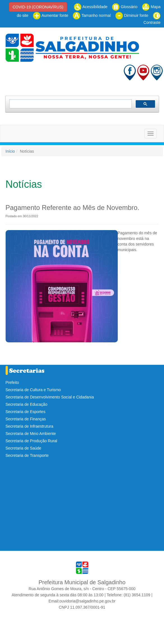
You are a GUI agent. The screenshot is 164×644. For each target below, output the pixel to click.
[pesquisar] (70, 104)
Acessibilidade (91, 7)
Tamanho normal (92, 15)
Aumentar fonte (51, 15)
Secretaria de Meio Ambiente (31, 434)
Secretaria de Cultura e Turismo (33, 390)
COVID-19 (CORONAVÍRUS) (38, 7)
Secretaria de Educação (26, 404)
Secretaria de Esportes (26, 412)
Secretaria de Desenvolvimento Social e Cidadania (50, 397)
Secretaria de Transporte (27, 455)
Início (10, 151)
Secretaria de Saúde (24, 448)
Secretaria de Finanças (26, 419)
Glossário (125, 7)
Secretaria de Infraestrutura (29, 426)
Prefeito (12, 382)
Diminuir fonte (132, 15)
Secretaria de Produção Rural (31, 441)
